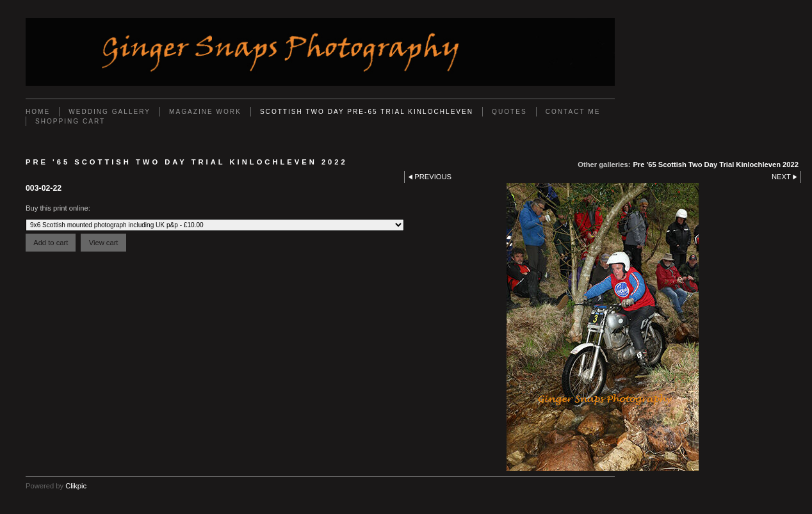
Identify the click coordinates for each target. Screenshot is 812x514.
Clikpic (76, 486)
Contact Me (573, 112)
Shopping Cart (70, 121)
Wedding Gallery (110, 112)
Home (38, 112)
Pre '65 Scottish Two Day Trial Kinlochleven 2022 (716, 165)
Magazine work (205, 112)
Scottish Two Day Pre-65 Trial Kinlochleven (367, 112)
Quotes (509, 112)
